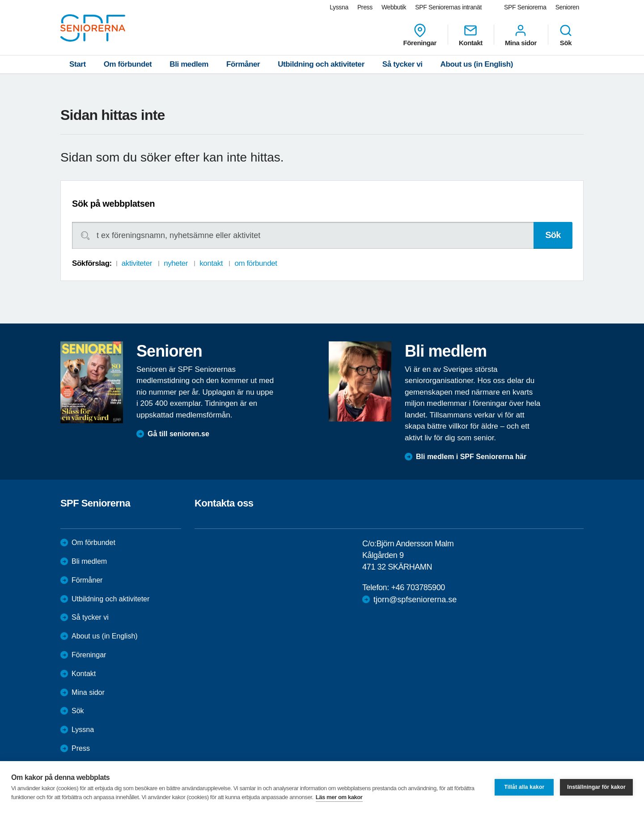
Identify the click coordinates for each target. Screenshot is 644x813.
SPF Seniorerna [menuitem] (525, 7)
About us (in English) (477, 64)
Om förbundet (128, 64)
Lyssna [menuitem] (339, 7)
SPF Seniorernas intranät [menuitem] (448, 7)
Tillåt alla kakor (524, 787)
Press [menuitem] (365, 7)
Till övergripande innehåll (0, 0)
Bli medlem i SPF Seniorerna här (471, 457)
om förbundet (256, 263)
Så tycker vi (402, 64)
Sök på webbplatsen (113, 204)
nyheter (176, 263)
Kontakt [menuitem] (471, 35)
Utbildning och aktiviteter (321, 64)
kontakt (211, 263)
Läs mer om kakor (339, 797)
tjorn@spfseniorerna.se (415, 600)
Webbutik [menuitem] (394, 7)
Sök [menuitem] (566, 35)
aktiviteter (137, 263)
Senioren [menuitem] (567, 7)
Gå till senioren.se (178, 434)
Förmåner (243, 64)
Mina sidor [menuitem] (521, 35)
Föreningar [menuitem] (420, 35)
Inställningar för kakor (596, 787)
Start (78, 64)
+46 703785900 (418, 587)
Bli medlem (189, 64)
